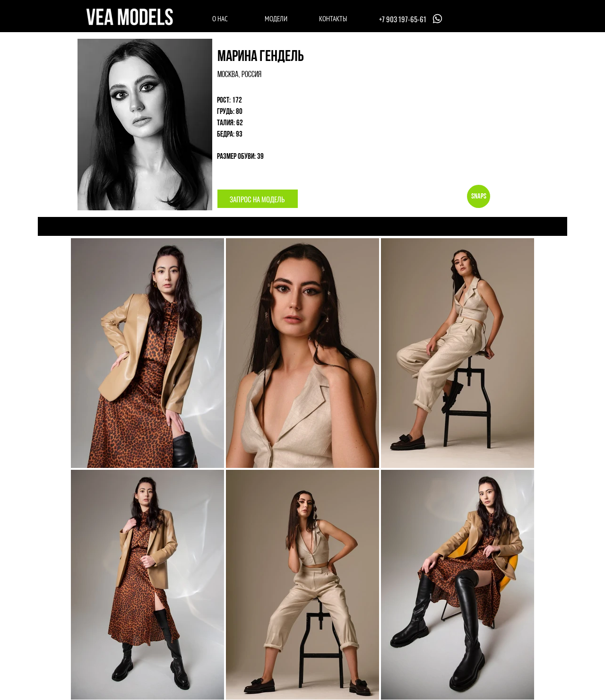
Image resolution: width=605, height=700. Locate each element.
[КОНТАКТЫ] (333, 18)
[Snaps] (479, 196)
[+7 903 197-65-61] (412, 19)
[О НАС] (220, 18)
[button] (258, 199)
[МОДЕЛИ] (276, 18)
